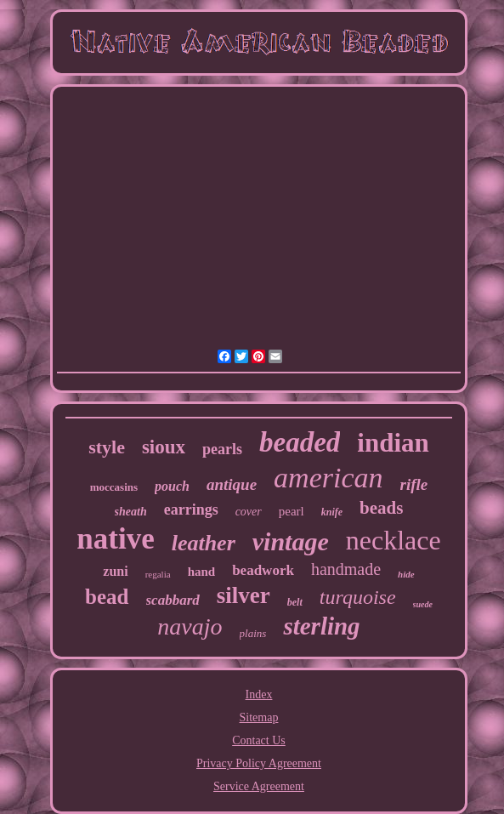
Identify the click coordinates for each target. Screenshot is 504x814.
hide (406, 574)
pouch (172, 486)
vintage (291, 541)
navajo (190, 626)
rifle (414, 484)
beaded (300, 442)
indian (393, 443)
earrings (191, 509)
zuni (115, 571)
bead (107, 597)
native (115, 539)
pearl (292, 511)
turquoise (358, 597)
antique (232, 484)
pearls (222, 449)
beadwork (263, 570)
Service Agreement (259, 786)
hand (202, 572)
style (107, 447)
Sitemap (259, 717)
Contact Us (259, 740)
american (328, 478)
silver (244, 595)
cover (249, 512)
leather (204, 543)
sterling (321, 626)
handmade (346, 569)
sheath (131, 512)
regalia (158, 574)
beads (381, 508)
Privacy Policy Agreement (259, 763)
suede (423, 604)
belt (295, 602)
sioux (164, 447)
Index (259, 694)
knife (332, 512)
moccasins (114, 487)
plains (253, 633)
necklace (394, 540)
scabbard (173, 600)
